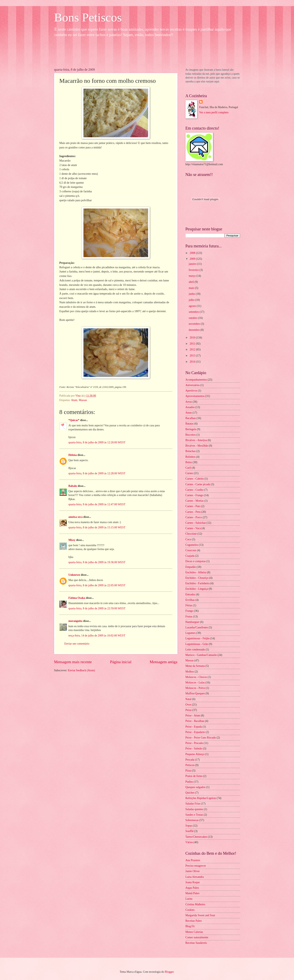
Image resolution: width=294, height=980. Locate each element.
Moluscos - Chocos (196, 677)
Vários (189, 842)
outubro (193, 318)
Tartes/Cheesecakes (196, 837)
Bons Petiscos (88, 17)
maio (192, 288)
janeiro (193, 264)
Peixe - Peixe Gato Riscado (201, 738)
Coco (188, 539)
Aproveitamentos (195, 396)
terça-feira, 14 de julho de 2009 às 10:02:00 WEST (97, 636)
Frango (189, 611)
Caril (188, 468)
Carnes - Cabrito (195, 479)
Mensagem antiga (164, 662)
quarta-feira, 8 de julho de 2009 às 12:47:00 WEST (97, 504)
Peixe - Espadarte (195, 732)
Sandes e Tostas (194, 815)
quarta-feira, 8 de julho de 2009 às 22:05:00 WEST (97, 585)
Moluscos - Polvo (195, 688)
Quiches (190, 793)
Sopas (189, 826)
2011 (193, 344)
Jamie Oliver (193, 871)
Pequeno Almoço (195, 754)
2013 (193, 356)
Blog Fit (190, 926)
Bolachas (191, 451)
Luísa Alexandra (195, 877)
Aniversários (193, 385)
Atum (74, 400)
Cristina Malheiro (195, 904)
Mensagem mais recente (73, 662)
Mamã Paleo (192, 893)
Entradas (190, 594)
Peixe (189, 710)
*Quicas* (74, 420)
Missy (72, 540)
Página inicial (121, 662)
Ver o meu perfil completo (214, 112)
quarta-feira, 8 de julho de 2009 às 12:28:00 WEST (97, 473)
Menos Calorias (194, 932)
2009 (193, 259)
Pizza (189, 771)
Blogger (169, 972)
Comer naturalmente (197, 937)
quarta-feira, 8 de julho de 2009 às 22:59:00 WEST (97, 608)
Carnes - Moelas (195, 501)
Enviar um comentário (77, 644)
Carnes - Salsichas (196, 523)
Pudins (189, 782)
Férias (189, 605)
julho (192, 300)
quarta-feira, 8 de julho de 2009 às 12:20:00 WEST (97, 442)
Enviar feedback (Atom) (81, 670)
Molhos (190, 672)
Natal (189, 699)
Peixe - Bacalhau (195, 721)
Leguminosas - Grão (197, 644)
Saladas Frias (193, 804)
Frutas (189, 617)
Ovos (188, 705)
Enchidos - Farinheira (198, 583)
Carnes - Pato (193, 506)
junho (192, 294)
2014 (193, 362)
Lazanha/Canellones (197, 627)
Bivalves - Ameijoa (196, 440)
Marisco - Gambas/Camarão (201, 655)
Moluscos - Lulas (195, 683)
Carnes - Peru (193, 512)
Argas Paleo (192, 888)
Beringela (191, 429)
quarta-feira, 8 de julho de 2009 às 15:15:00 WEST (97, 527)
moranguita (75, 621)
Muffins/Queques (195, 693)
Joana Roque (193, 882)
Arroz (189, 402)
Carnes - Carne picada (198, 484)
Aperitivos (191, 391)
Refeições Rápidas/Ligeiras (201, 798)
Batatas (190, 424)
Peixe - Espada (194, 727)
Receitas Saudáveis (196, 943)
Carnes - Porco (194, 517)
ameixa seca (76, 517)
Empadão (191, 567)
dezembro (195, 330)
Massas (83, 400)
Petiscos (190, 765)
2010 (193, 338)
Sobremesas (192, 820)
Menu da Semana (195, 666)
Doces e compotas (196, 561)
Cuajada (190, 556)
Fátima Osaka (77, 598)
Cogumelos (192, 545)
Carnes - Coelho (195, 490)
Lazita (189, 899)
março (193, 276)
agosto (193, 306)
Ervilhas (190, 600)
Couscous (191, 550)
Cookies (190, 910)
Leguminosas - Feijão (198, 638)
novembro (195, 324)
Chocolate (191, 534)
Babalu (73, 486)
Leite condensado (195, 650)
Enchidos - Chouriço (197, 578)
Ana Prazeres (193, 860)
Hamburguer (192, 622)
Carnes (189, 473)
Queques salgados (195, 787)
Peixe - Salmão (194, 749)
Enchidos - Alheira (196, 572)
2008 (193, 253)
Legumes (191, 633)
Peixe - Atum (193, 716)
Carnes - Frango (194, 495)
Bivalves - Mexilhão (197, 446)
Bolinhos (191, 457)
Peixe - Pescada (194, 743)
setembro (194, 312)
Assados (190, 407)
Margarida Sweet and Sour (200, 915)
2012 (193, 350)
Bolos (189, 462)
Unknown (74, 575)
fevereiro (194, 270)
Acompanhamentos (196, 380)
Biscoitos (191, 435)
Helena (73, 455)
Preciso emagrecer (196, 866)
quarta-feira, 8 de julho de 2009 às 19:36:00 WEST (97, 562)
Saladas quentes (194, 809)
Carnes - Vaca (193, 528)
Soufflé (190, 831)
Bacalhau (191, 418)
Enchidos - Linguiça (197, 589)
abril (192, 282)
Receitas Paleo (194, 921)
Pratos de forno (194, 776)
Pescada (190, 760)
